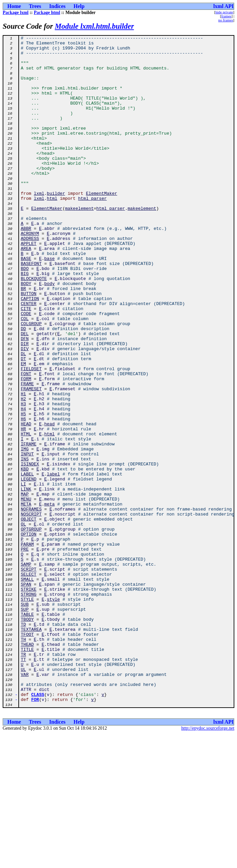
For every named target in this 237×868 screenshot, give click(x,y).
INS (25, 544)
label (53, 562)
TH (23, 760)
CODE (26, 370)
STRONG (29, 706)
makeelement (79, 243)
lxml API (223, 6)
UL (23, 797)
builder (56, 225)
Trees (35, 6)
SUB (25, 718)
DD (23, 388)
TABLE (27, 730)
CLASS (38, 827)
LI (23, 574)
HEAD (26, 502)
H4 (23, 484)
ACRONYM (30, 273)
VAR (25, 803)
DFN (25, 400)
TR (23, 778)
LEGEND (29, 568)
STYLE (27, 712)
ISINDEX (30, 550)
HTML (26, 514)
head (50, 502)
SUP (25, 724)
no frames (226, 20)
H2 (23, 472)
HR (23, 508)
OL (23, 622)
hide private (224, 12)
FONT (26, 442)
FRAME (27, 454)
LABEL (27, 562)
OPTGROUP (31, 628)
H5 (23, 490)
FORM (26, 448)
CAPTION (30, 351)
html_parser (92, 231)
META (26, 598)
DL (23, 418)
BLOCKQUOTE (34, 327)
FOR (35, 833)
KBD (25, 556)
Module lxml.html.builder (94, 26)
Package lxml (16, 13)
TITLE (27, 772)
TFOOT (27, 754)
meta (50, 598)
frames (226, 16)
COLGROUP (31, 382)
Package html (47, 13)
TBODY (27, 736)
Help (79, 6)
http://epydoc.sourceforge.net (208, 862)
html (52, 231)
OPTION (29, 634)
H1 (23, 466)
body (50, 333)
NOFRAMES (31, 604)
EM (23, 430)
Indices (57, 6)
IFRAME (29, 526)
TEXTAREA (31, 748)
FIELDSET (31, 436)
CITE (26, 364)
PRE (25, 652)
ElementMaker (101, 225)
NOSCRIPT (31, 610)
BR (23, 339)
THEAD (27, 766)
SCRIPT (29, 676)
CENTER (29, 357)
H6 (23, 496)
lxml (39, 225)
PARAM (27, 646)
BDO (25, 315)
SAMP (26, 670)
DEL (25, 394)
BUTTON (29, 345)
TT (23, 784)
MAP (25, 586)
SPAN (26, 694)
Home (14, 6)
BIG (25, 321)
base (50, 303)
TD (23, 742)
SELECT (29, 682)
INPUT (27, 538)
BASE (26, 303)
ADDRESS (30, 279)
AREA (26, 291)
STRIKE (29, 700)
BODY (26, 333)
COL (25, 376)
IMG (25, 532)
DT (23, 424)
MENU (26, 592)
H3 (23, 478)
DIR (25, 406)
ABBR (26, 267)
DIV (25, 412)
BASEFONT (31, 309)
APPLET (29, 285)
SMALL (27, 688)
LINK (26, 580)
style (53, 712)
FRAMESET (31, 460)
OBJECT (29, 616)
